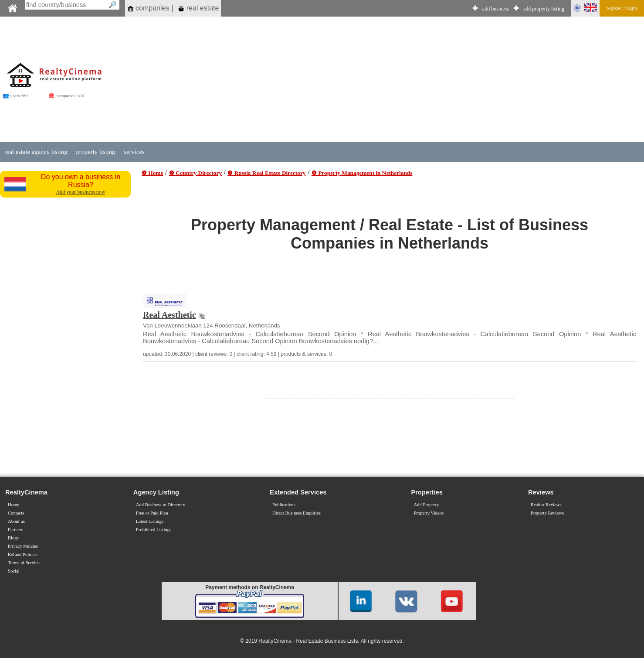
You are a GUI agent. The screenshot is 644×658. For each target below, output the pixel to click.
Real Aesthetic (169, 315)
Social (14, 571)
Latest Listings (150, 521)
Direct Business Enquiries (297, 513)
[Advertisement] (392, 79)
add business (496, 9)
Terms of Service (24, 563)
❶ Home (152, 173)
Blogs (13, 538)
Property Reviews (547, 513)
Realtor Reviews (546, 505)
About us (16, 521)
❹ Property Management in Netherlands (362, 173)
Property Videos (429, 513)
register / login (622, 8)
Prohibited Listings (154, 530)
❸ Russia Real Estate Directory (266, 173)
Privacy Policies (23, 546)
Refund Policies (23, 554)
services (134, 152)
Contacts (16, 513)
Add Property (426, 505)
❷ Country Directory (195, 173)
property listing (95, 152)
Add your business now (81, 192)
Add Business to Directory (161, 505)
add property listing (544, 9)
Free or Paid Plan (152, 513)
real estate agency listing (36, 152)
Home (14, 505)
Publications (284, 505)
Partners (15, 530)
